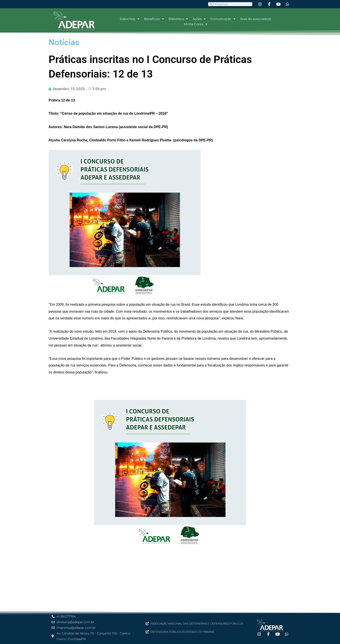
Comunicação (223, 19)
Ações (199, 19)
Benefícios (154, 19)
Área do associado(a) (256, 19)
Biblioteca (178, 19)
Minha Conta (196, 24)
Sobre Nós (130, 19)
